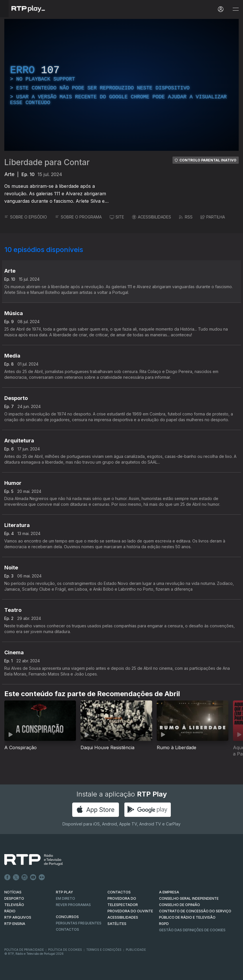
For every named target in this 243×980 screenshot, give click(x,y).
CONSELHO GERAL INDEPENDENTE (189, 898)
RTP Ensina (15, 924)
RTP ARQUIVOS (18, 917)
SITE (117, 217)
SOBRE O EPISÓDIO (26, 217)
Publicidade (136, 950)
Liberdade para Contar (47, 162)
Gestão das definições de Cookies (192, 930)
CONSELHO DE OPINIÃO (180, 905)
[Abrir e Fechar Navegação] (236, 9)
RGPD (164, 924)
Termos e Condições (104, 950)
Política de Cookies (65, 950)
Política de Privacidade (24, 950)
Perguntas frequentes (79, 923)
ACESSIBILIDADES (152, 217)
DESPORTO (14, 898)
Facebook (7, 877)
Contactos (67, 929)
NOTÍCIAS (13, 892)
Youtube (33, 877)
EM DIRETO (65, 898)
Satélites (117, 924)
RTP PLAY (64, 892)
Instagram (25, 877)
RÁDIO (10, 911)
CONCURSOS (67, 917)
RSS (186, 217)
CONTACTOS (119, 892)
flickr (42, 877)
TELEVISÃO (14, 905)
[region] (121, 85)
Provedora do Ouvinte (130, 911)
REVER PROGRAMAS (73, 905)
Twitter (16, 877)
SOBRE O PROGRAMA (78, 217)
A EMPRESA (169, 892)
